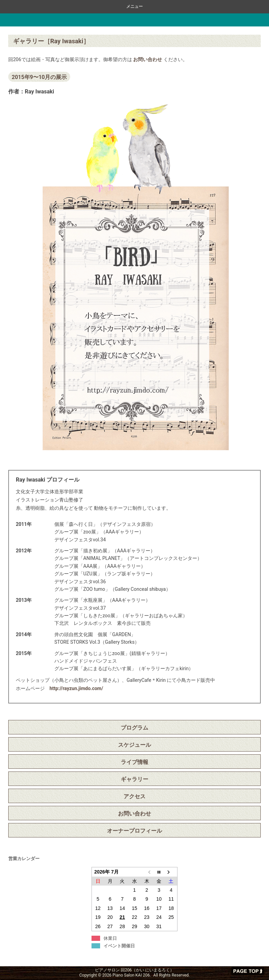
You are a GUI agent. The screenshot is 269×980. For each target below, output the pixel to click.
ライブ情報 (134, 762)
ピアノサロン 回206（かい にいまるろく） (46, 20)
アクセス (134, 796)
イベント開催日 (119, 946)
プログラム (134, 728)
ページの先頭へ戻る (248, 971)
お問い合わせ (148, 59)
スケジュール (134, 745)
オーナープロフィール (134, 831)
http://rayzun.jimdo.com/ (76, 688)
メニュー (134, 7)
